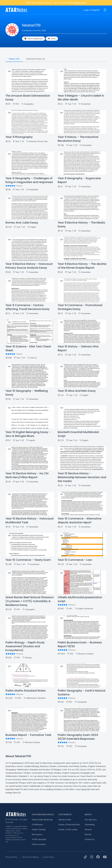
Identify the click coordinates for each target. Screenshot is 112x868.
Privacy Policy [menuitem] (11, 857)
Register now (79, 3)
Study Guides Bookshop (42, 820)
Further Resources (43, 814)
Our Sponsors (91, 820)
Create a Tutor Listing (68, 830)
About (88, 814)
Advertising (90, 825)
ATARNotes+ (38, 825)
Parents (88, 834)
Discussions (37, 834)
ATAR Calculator (39, 839)
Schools (88, 830)
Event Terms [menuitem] (49, 857)
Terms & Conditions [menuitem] (30, 857)
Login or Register (92, 10)
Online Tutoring (39, 830)
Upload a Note (65, 820)
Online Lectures (39, 844)
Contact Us (90, 839)
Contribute (65, 814)
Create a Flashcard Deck (69, 825)
